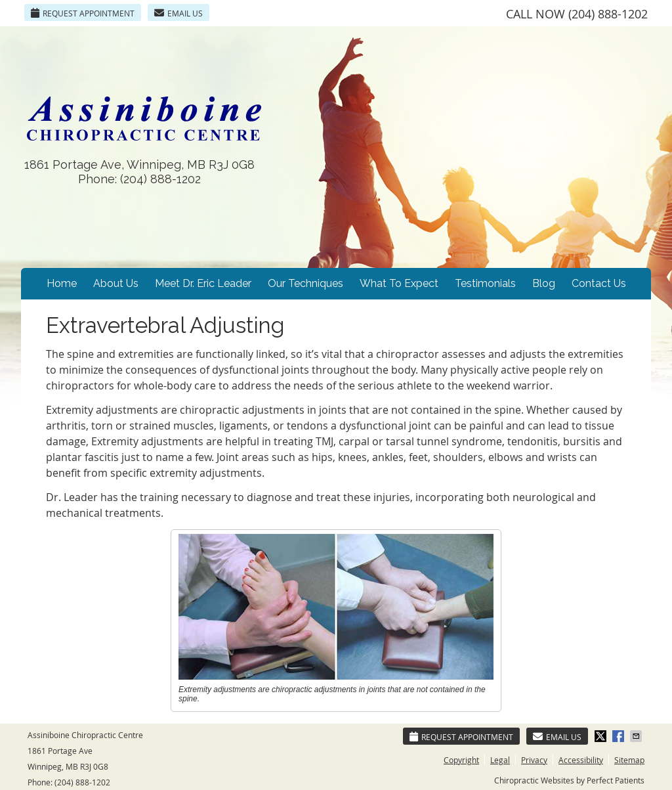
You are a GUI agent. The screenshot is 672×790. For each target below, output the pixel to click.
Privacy (534, 760)
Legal (500, 760)
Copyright (461, 760)
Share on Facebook (619, 736)
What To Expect (399, 283)
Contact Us (599, 283)
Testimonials (485, 283)
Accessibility (581, 760)
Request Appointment (83, 13)
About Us (116, 283)
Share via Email (637, 736)
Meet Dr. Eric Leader (203, 283)
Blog (544, 283)
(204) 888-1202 (608, 14)
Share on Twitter (602, 736)
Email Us (178, 13)
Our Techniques (305, 283)
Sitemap (629, 760)
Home (62, 283)
